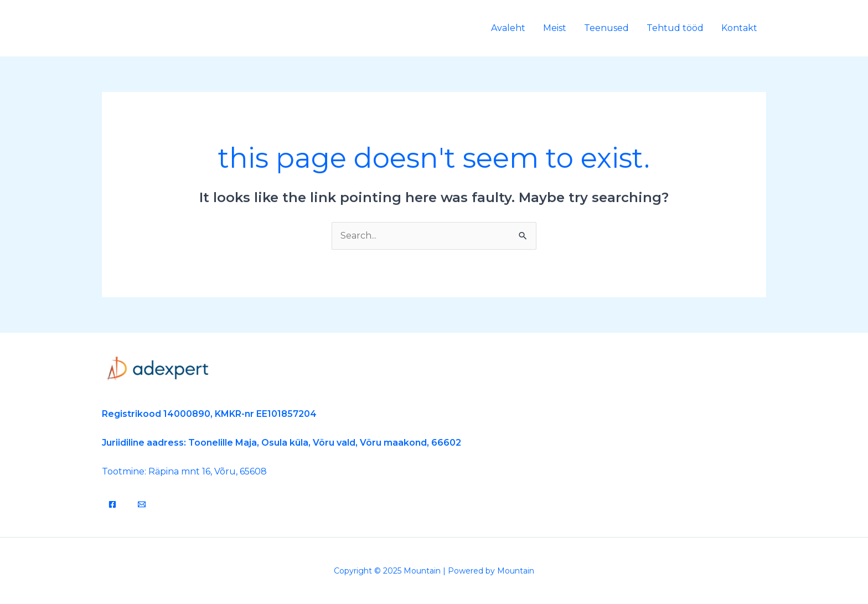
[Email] (142, 504)
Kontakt (739, 28)
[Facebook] (112, 504)
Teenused (606, 28)
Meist (555, 28)
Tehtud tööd (675, 28)
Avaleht (508, 28)
